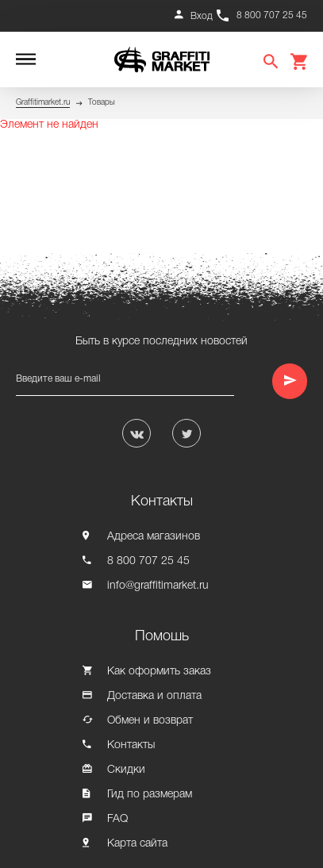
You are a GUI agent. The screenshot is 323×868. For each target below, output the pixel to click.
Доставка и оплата (154, 696)
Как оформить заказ (159, 672)
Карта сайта (137, 844)
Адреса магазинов (154, 537)
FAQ (117, 819)
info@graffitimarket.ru (158, 586)
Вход (202, 16)
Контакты (131, 745)
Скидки (126, 770)
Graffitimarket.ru (43, 103)
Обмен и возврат (150, 721)
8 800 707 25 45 (272, 15)
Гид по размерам (150, 795)
